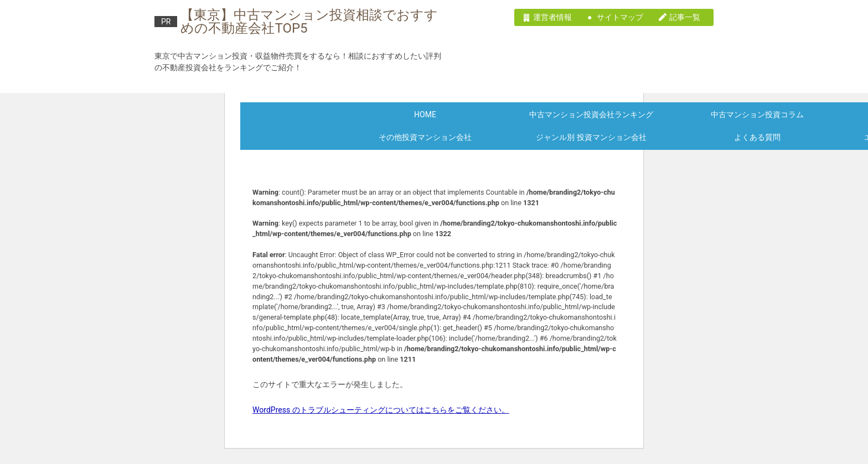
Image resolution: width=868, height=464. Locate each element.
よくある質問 (757, 137)
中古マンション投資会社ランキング (591, 114)
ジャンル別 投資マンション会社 (591, 137)
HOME (425, 114)
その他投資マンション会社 (425, 137)
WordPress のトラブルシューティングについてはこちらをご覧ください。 (381, 410)
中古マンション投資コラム (757, 114)
